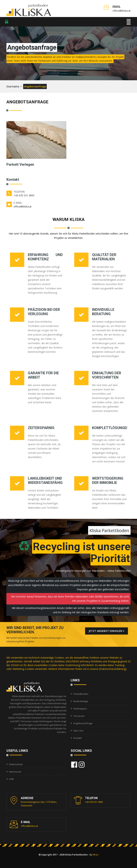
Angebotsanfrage (83, 723)
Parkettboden (81, 694)
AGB (11, 779)
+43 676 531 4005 (24, 195)
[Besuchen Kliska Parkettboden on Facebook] (74, 765)
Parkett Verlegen (20, 164)
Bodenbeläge (81, 701)
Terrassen (79, 716)
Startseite (13, 86)
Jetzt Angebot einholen (106, 631)
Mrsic (96, 855)
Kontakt (78, 738)
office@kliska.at (122, 11)
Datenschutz (16, 764)
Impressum (15, 772)
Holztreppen (80, 709)
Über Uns (78, 731)
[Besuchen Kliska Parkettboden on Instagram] (82, 765)
